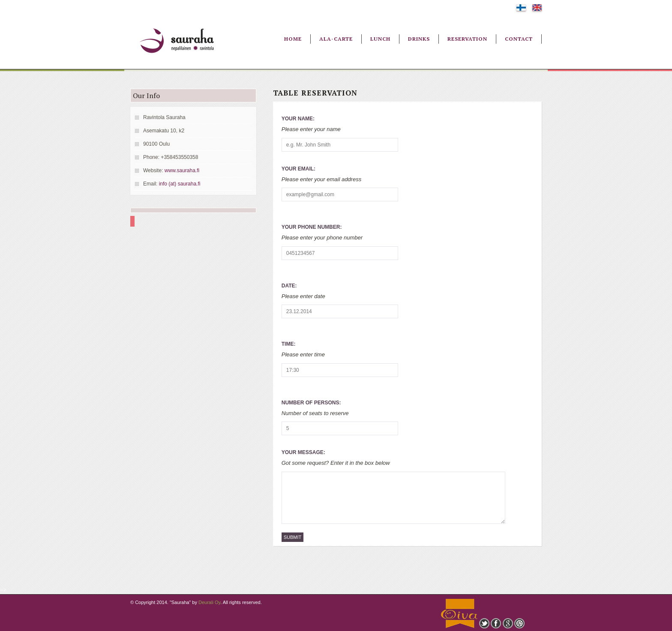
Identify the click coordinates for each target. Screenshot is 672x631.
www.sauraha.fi (182, 170)
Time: (289, 344)
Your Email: (298, 169)
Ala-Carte (336, 39)
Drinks (419, 39)
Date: (289, 286)
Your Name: (298, 119)
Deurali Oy (209, 602)
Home (293, 39)
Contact (519, 39)
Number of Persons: (311, 403)
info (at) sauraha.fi (180, 184)
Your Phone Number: (312, 227)
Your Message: (303, 452)
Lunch (380, 39)
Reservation (467, 39)
